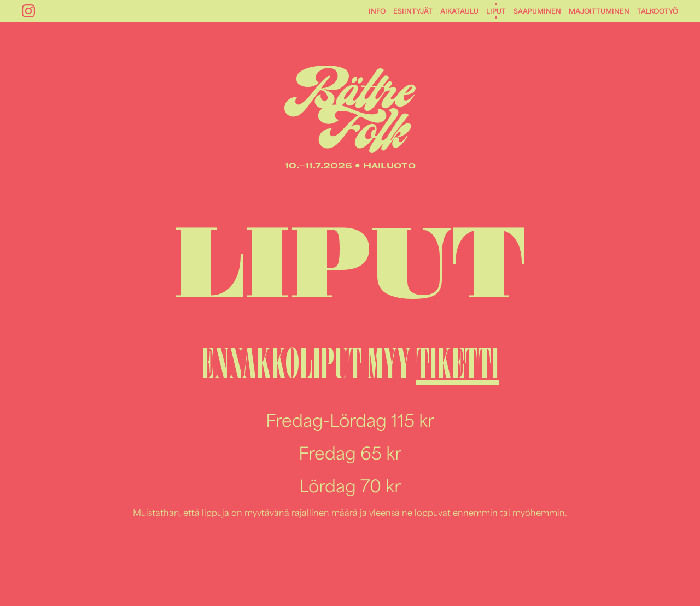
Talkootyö (658, 11)
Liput (496, 11)
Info (377, 11)
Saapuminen (537, 11)
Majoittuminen (599, 11)
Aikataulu (459, 11)
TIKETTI (457, 363)
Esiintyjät (413, 11)
